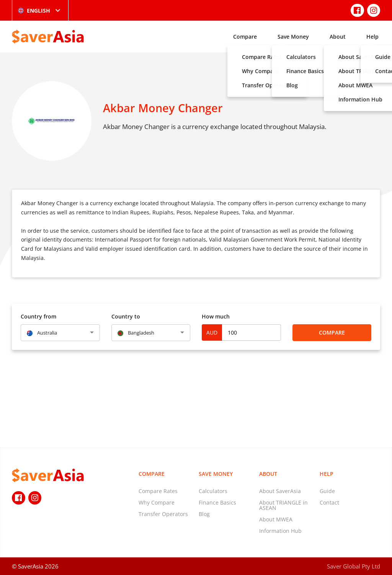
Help (372, 37)
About (338, 37)
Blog (204, 514)
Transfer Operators (163, 514)
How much (216, 316)
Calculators (213, 491)
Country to (126, 316)
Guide (327, 491)
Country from (38, 316)
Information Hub (280, 531)
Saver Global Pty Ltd (354, 566)
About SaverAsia (280, 491)
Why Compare (157, 502)
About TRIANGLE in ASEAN (283, 505)
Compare (245, 37)
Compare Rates (158, 491)
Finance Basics (217, 502)
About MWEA (276, 519)
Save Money (293, 37)
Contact (329, 502)
